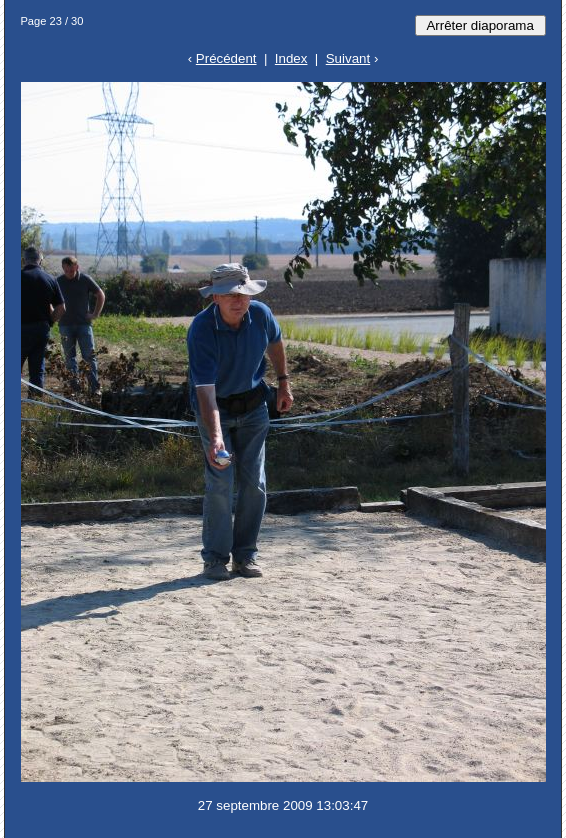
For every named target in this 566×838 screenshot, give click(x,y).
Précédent (226, 58)
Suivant (348, 58)
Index (291, 58)
